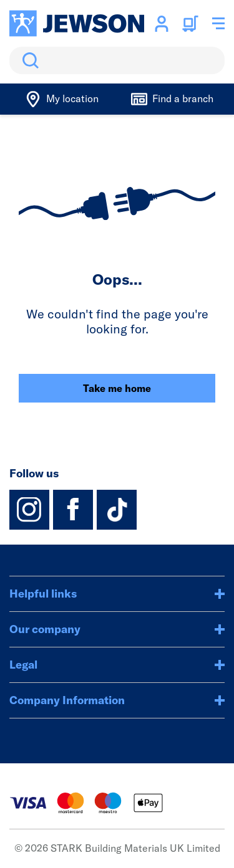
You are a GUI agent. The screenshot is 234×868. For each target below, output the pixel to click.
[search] (117, 60)
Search (28, 60)
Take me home (117, 388)
